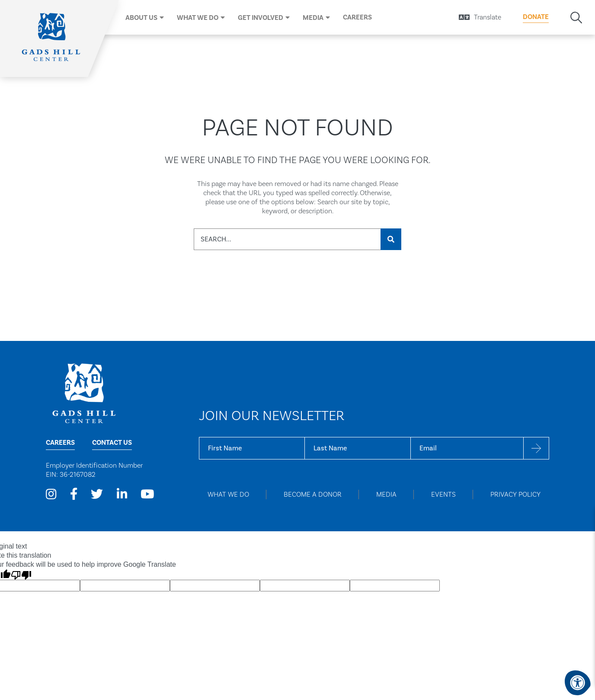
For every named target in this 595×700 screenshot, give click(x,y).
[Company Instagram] (51, 494)
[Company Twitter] (97, 494)
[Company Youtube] (147, 494)
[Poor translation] (21, 575)
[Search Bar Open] (576, 18)
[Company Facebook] (74, 494)
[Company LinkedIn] (122, 494)
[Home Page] (84, 393)
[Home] (52, 39)
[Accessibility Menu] (578, 683)
